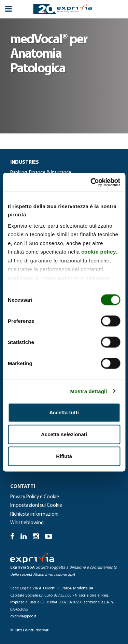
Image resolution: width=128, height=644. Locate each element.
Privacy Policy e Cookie (35, 497)
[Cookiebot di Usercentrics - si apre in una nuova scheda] (91, 182)
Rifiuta (64, 456)
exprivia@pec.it (23, 616)
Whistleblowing (27, 523)
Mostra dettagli (88, 391)
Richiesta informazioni (34, 514)
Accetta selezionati (64, 434)
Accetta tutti (64, 412)
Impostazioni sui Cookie (36, 506)
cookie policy (99, 252)
